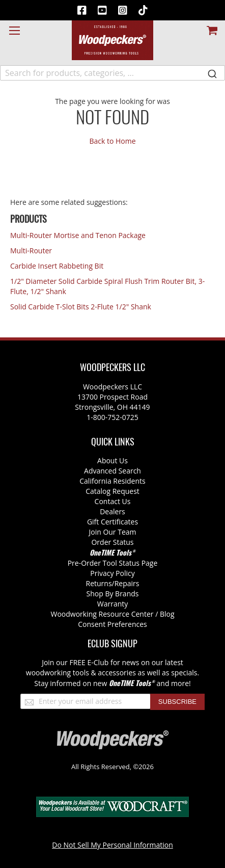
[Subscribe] (177, 702)
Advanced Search (112, 471)
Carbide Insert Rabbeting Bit (57, 266)
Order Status (112, 542)
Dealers (112, 511)
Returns (99, 583)
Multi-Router (31, 251)
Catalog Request (112, 491)
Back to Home (112, 141)
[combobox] (112, 73)
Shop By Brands (113, 594)
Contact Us (113, 501)
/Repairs (126, 583)
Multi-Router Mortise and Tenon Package (78, 235)
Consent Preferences (112, 624)
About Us (112, 461)
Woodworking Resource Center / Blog (113, 614)
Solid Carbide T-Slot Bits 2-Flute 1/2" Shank (81, 307)
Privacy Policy (112, 573)
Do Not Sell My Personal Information (112, 845)
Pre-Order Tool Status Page (113, 563)
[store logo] (112, 40)
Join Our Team (112, 532)
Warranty (113, 604)
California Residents (112, 481)
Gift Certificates (112, 522)
